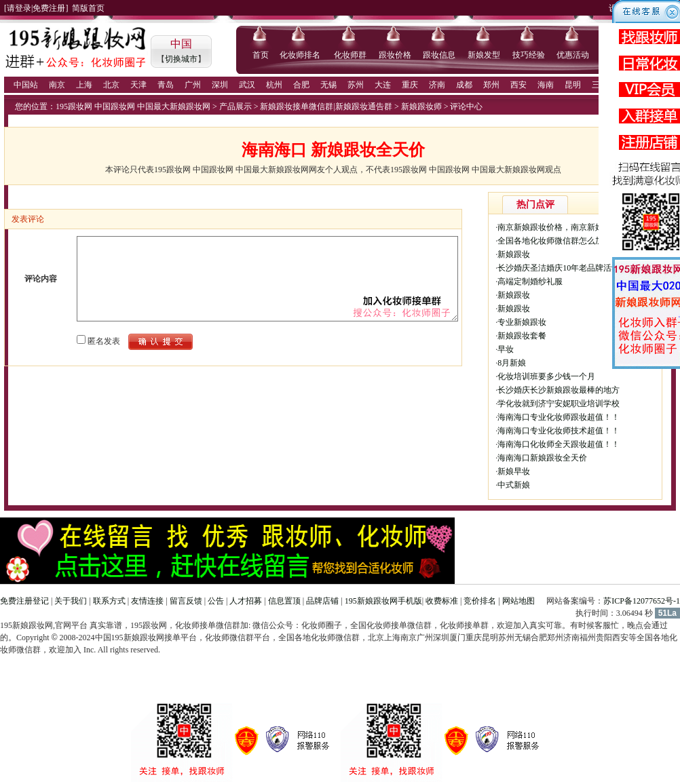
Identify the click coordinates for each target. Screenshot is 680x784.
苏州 (356, 85)
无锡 (328, 85)
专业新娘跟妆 (522, 322)
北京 (111, 85)
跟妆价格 (395, 55)
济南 (437, 85)
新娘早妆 (514, 471)
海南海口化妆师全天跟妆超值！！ (559, 444)
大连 (383, 85)
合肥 (301, 85)
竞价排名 (480, 601)
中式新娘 (514, 485)
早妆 (506, 349)
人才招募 (246, 601)
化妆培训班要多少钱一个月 (546, 376)
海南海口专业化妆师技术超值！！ (559, 431)
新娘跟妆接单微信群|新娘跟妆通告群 (326, 106)
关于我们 (71, 601)
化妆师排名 (300, 55)
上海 (84, 85)
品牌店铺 (322, 601)
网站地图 (518, 601)
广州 (193, 85)
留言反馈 (186, 601)
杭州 (274, 85)
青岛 (166, 85)
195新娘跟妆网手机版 (383, 601)
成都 (464, 85)
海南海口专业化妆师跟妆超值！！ (559, 417)
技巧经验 (529, 55)
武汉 (247, 85)
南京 (57, 85)
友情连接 (147, 601)
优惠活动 (573, 55)
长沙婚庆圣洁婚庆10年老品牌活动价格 (567, 268)
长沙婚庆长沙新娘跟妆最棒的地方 (559, 390)
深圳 (220, 85)
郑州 (491, 85)
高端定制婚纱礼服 (530, 281)
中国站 (26, 85)
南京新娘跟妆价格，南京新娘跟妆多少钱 (571, 227)
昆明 (573, 85)
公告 (216, 601)
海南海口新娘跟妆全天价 (542, 458)
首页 (261, 55)
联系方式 (109, 601)
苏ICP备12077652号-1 (642, 601)
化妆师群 (350, 55)
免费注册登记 (24, 601)
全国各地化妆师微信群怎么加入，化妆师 (571, 241)
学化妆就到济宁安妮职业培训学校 (559, 404)
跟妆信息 (439, 55)
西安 (518, 85)
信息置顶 (284, 601)
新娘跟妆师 (421, 106)
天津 (138, 85)
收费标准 (442, 601)
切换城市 (181, 59)
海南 (546, 85)
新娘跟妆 (514, 254)
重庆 (410, 85)
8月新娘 (512, 363)
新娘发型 (484, 55)
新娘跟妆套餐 (522, 336)
